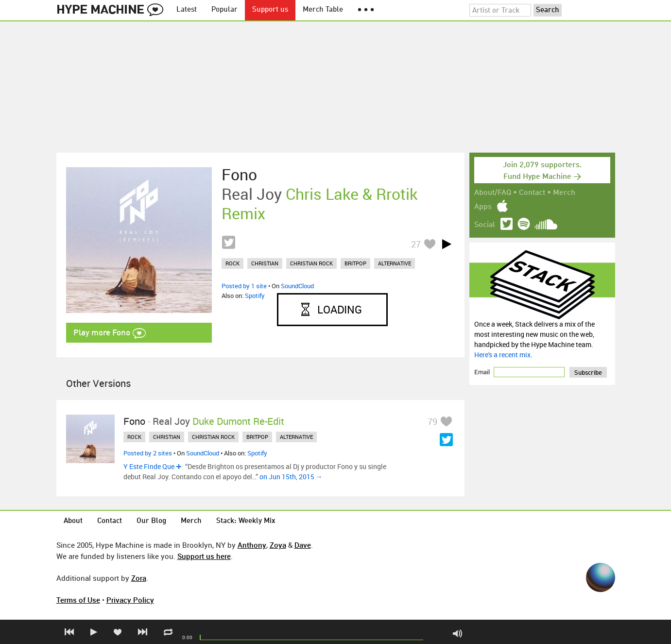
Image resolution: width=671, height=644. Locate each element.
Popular (224, 10)
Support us (270, 10)
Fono (239, 174)
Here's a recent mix (502, 355)
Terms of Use (78, 600)
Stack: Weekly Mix (246, 521)
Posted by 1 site (244, 286)
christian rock (311, 263)
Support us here (204, 556)
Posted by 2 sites (148, 453)
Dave (303, 545)
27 (416, 244)
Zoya (278, 545)
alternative (395, 263)
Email (483, 372)
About (73, 521)
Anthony (252, 545)
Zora (139, 578)
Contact (532, 193)
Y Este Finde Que (149, 466)
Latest (187, 10)
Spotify (255, 296)
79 (432, 421)
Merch (564, 193)
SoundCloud (297, 286)
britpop (355, 263)
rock (232, 263)
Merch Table (323, 10)
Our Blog (151, 521)
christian (265, 263)
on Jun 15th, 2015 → (291, 477)
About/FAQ (493, 193)
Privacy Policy (130, 600)
